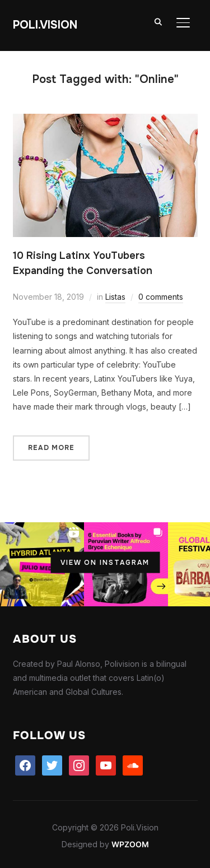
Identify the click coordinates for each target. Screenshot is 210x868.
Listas (115, 297)
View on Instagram (105, 563)
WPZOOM (130, 844)
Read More (51, 448)
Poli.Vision (45, 25)
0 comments (161, 297)
